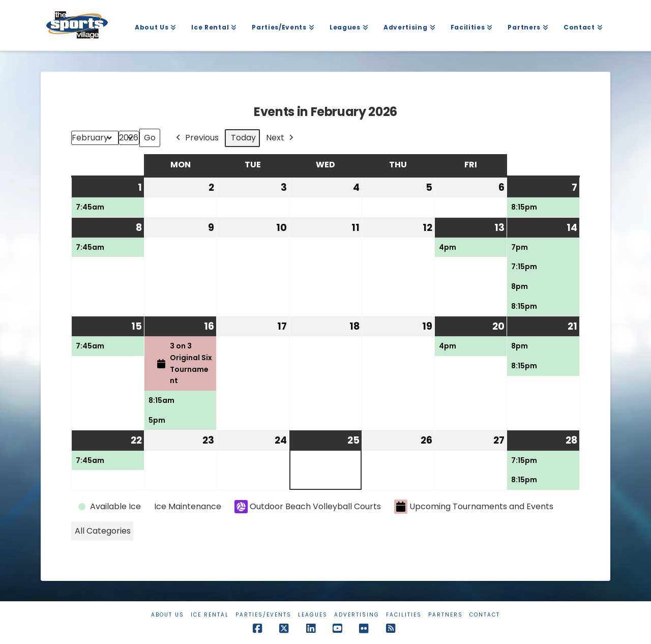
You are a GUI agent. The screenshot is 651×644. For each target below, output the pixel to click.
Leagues (313, 615)
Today (243, 138)
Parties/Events (263, 615)
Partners (446, 615)
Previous (196, 138)
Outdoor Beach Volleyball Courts (308, 507)
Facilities (404, 615)
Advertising (357, 615)
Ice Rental (210, 615)
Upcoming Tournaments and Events (474, 507)
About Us (168, 615)
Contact (485, 615)
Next (281, 138)
